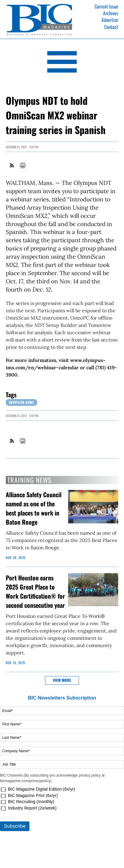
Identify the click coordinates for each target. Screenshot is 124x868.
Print (22, 165)
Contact (111, 27)
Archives (111, 13)
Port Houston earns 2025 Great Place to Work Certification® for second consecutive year (35, 591)
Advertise (110, 20)
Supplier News (22, 402)
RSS (12, 165)
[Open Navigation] (62, 63)
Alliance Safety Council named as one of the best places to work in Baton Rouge (34, 508)
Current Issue (106, 6)
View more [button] (62, 680)
